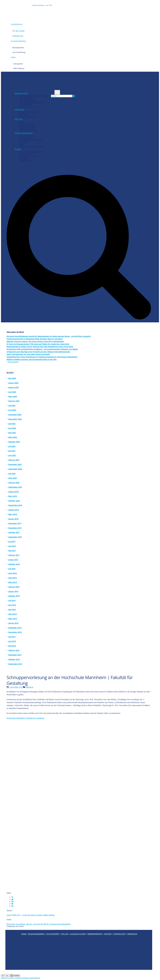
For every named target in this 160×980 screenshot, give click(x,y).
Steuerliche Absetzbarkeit (31, 147)
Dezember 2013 (15, 628)
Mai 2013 (12, 646)
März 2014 (13, 619)
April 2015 (13, 578)
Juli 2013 (12, 637)
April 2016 (13, 573)
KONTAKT (108, 934)
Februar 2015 (14, 587)
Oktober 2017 (14, 532)
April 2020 (13, 478)
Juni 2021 (12, 455)
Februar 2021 (14, 460)
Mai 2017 (12, 551)
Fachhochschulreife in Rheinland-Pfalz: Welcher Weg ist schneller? (35, 339)
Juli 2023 (12, 424)
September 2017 (15, 537)
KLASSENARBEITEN (18, 41)
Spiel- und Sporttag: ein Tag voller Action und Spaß (28, 354)
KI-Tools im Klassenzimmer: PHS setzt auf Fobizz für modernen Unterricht (38, 344)
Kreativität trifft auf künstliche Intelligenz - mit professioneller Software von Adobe (42, 349)
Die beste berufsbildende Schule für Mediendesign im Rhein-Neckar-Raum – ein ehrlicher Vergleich (49, 336)
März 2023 (13, 437)
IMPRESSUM (132, 934)
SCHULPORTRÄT (53, 934)
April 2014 (13, 614)
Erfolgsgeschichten (28, 130)
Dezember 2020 (15, 464)
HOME (13, 57)
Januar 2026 (13, 383)
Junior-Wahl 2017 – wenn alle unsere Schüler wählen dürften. (31, 915)
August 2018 (14, 510)
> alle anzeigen (13, 362)
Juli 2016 (12, 569)
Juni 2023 (12, 428)
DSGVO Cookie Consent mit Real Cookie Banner (21, 978)
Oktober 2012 (14, 659)
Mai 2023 (12, 433)
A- (7, 976)
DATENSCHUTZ (120, 934)
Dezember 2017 (15, 523)
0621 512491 (20, 31)
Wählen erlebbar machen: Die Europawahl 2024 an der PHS (32, 359)
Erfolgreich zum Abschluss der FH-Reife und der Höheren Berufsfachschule (38, 352)
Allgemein (29, 687)
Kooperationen (26, 107)
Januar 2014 (13, 623)
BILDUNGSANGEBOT (36, 934)
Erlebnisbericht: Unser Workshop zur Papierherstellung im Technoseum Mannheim (42, 357)
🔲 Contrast (15, 976)
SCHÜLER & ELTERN (78, 934)
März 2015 (13, 582)
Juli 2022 (12, 446)
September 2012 (15, 664)
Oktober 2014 (14, 596)
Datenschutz (25, 161)
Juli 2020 (12, 474)
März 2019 (13, 496)
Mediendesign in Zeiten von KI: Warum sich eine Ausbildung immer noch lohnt (40, 347)
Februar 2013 (14, 650)
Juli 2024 (12, 406)
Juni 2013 (12, 641)
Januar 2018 (13, 519)
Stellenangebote (27, 116)
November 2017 (15, 528)
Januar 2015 (13, 591)
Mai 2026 (12, 378)
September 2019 (15, 487)
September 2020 (15, 469)
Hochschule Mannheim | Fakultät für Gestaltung (25, 718)
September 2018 (15, 505)
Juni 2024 (12, 410)
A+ (3, 976)
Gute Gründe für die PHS (31, 112)
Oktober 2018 (14, 501)
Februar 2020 (14, 483)
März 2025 (13, 396)
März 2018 (13, 514)
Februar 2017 (14, 555)
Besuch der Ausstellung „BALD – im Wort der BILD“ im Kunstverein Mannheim (39, 924)
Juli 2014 (12, 600)
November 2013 (15, 632)
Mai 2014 (12, 610)
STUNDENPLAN (17, 24)
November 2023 (15, 419)
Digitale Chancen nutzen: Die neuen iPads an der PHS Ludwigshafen (35, 341)
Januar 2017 (13, 560)
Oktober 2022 (14, 442)
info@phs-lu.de (18, 36)
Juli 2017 (12, 542)
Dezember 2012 (15, 655)
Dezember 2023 (15, 415)
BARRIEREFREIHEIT (95, 934)
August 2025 (14, 387)
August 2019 (14, 492)
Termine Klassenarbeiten (31, 140)
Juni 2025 (12, 392)
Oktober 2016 (14, 564)
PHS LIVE (65, 934)
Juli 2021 (12, 451)
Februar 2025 (14, 401)
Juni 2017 (12, 546)
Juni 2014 (12, 605)
